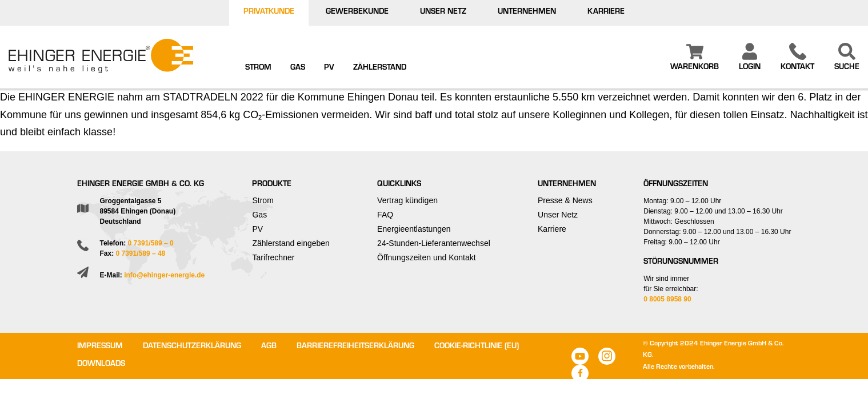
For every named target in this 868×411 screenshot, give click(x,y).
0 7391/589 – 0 (151, 243)
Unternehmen (527, 13)
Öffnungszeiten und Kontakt (427, 257)
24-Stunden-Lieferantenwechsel (434, 243)
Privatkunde (269, 13)
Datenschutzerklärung (192, 347)
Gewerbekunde (357, 13)
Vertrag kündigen (407, 200)
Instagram (607, 356)
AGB (269, 347)
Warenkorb (695, 68)
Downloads (101, 365)
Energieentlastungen (414, 229)
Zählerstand (380, 68)
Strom (258, 68)
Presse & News (565, 200)
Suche (847, 68)
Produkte (272, 185)
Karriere (606, 13)
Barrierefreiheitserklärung (355, 347)
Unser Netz (443, 13)
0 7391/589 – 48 (141, 253)
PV (329, 68)
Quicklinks (399, 185)
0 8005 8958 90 (667, 299)
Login (750, 68)
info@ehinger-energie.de (164, 275)
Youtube (580, 356)
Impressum (100, 347)
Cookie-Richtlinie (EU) (477, 347)
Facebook (580, 373)
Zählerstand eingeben (291, 243)
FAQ (385, 215)
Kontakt (797, 68)
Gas (298, 68)
